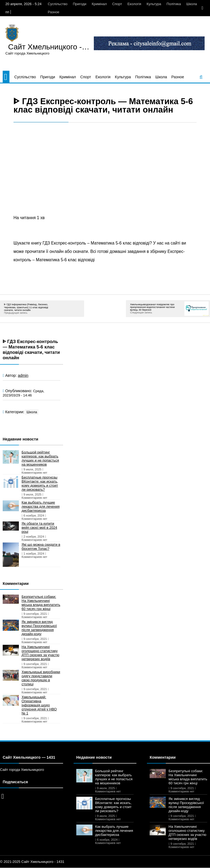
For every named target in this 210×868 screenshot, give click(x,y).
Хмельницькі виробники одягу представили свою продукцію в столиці (41, 678)
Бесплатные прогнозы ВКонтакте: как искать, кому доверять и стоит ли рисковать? (40, 483)
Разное (54, 12)
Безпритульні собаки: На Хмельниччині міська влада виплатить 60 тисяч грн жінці (41, 603)
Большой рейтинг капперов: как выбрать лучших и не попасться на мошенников (40, 458)
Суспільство (58, 4)
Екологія (134, 4)
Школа (192, 4)
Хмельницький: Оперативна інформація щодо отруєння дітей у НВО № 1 (39, 705)
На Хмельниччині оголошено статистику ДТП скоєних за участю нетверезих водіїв (40, 653)
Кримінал (99, 4)
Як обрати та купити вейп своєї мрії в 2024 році (39, 528)
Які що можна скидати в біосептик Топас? (41, 547)
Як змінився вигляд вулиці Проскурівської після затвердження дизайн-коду (39, 628)
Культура (154, 4)
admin (23, 375)
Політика (174, 4)
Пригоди (80, 4)
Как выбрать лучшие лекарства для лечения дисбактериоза (41, 506)
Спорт (117, 4)
